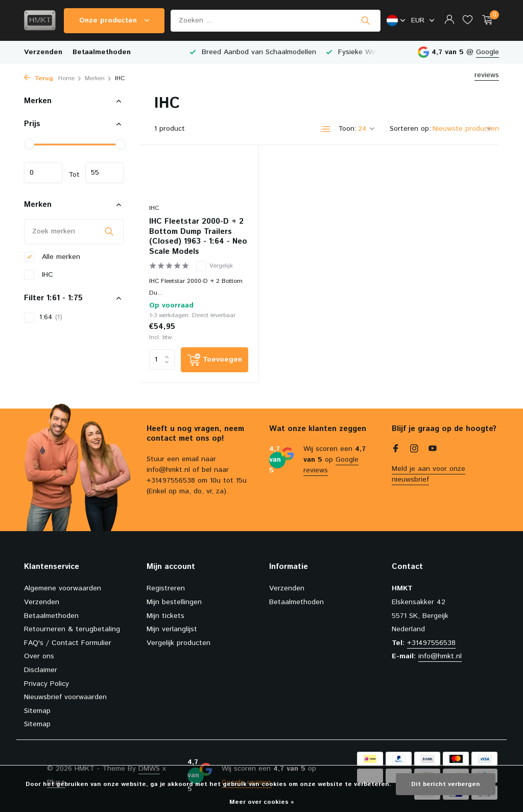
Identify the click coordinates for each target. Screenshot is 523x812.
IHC (39, 275)
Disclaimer (41, 670)
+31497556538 (431, 643)
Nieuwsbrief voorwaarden (65, 697)
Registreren (166, 588)
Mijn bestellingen (174, 602)
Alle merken (52, 257)
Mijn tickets (165, 616)
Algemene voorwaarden (63, 588)
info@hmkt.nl (440, 656)
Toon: (347, 129)
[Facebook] (396, 450)
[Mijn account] (449, 21)
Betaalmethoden (102, 52)
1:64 (43, 317)
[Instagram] (414, 450)
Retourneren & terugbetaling (72, 629)
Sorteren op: (410, 129)
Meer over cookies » (262, 802)
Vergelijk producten (179, 643)
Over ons (39, 656)
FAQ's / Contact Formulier (68, 643)
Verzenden (43, 52)
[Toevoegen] (215, 360)
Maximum (104, 173)
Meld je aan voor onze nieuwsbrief (429, 474)
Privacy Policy (46, 684)
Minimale (43, 173)
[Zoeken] (276, 21)
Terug (39, 78)
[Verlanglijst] (468, 21)
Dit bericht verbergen (446, 784)
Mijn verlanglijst (172, 629)
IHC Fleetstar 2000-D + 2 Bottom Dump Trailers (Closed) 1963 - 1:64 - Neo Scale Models (198, 236)
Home (70, 78)
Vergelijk (215, 266)
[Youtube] (433, 450)
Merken (98, 78)
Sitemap (37, 711)
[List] (326, 129)
